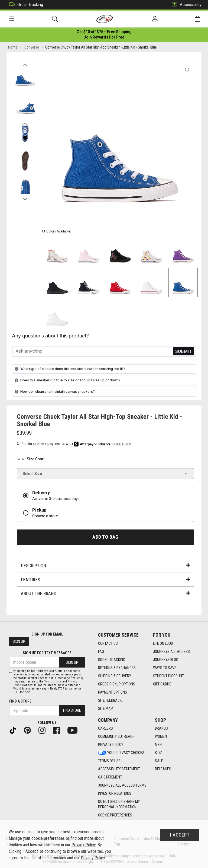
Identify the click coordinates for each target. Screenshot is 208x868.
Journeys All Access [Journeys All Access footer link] (171, 652)
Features (105, 580)
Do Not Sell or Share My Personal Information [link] (119, 804)
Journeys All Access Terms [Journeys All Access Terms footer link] (122, 785)
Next (25, 199)
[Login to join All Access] (104, 33)
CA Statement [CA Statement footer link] (110, 777)
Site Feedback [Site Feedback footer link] (110, 700)
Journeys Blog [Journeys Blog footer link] (166, 660)
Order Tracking (25, 5)
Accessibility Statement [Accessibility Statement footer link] (119, 769)
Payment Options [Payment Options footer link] (113, 692)
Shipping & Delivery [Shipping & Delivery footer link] (115, 676)
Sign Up (19, 642)
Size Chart (31, 460)
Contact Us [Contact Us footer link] (108, 643)
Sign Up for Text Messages (47, 653)
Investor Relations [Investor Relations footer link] (115, 793)
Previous (25, 65)
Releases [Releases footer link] (163, 769)
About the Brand (105, 595)
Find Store (72, 710)
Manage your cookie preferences (37, 838)
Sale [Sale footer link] (159, 761)
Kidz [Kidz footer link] (158, 753)
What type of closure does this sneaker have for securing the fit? (69, 370)
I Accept (180, 835)
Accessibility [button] (185, 5)
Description (105, 567)
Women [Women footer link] (161, 736)
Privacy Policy (84, 845)
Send (183, 352)
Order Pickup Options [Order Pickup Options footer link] (117, 684)
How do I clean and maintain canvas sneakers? (54, 392)
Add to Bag (105, 538)
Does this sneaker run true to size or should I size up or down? (67, 381)
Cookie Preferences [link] (115, 815)
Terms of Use (53, 682)
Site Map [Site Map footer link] (105, 709)
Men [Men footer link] (158, 745)
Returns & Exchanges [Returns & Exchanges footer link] (117, 668)
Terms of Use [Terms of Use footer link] (109, 761)
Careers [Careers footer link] (105, 728)
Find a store (20, 701)
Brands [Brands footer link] (161, 728)
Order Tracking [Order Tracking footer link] (112, 660)
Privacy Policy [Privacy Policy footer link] (111, 745)
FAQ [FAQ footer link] (101, 652)
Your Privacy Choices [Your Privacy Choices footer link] (121, 753)
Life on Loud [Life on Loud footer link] (163, 643)
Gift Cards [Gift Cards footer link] (162, 684)
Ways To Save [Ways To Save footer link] (165, 668)
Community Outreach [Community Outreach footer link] (116, 736)
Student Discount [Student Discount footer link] (168, 676)
